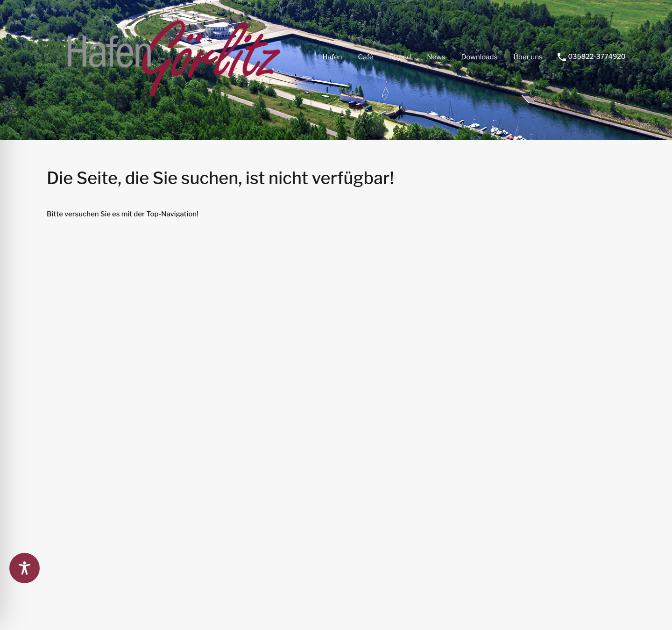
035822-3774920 (597, 57)
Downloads (479, 57)
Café (366, 57)
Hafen (332, 57)
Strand (400, 57)
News (436, 57)
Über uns (528, 57)
